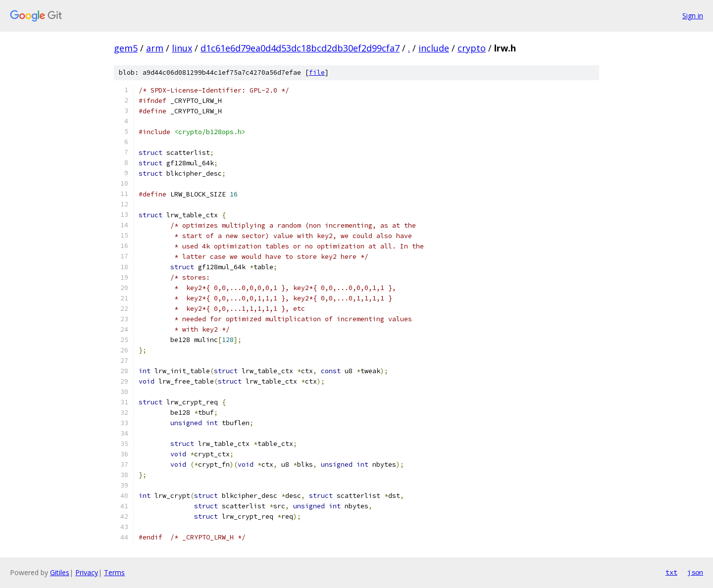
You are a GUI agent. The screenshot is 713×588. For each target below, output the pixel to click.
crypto (472, 48)
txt (671, 572)
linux (182, 48)
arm (155, 48)
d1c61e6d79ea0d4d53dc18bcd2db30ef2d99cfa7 (300, 48)
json (695, 572)
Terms (114, 572)
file (317, 73)
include (434, 48)
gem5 (126, 48)
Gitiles (60, 572)
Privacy (87, 572)
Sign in (693, 16)
